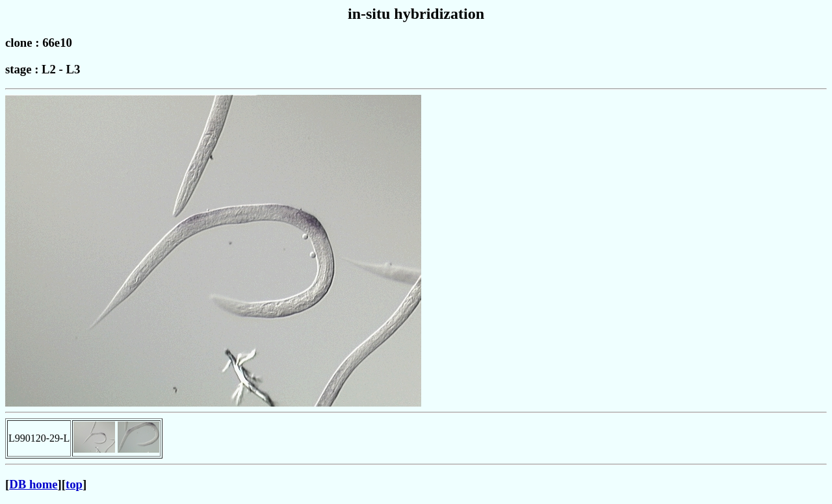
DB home (33, 484)
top (74, 484)
